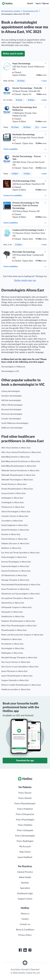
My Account (25, 847)
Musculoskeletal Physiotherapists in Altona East (21, 585)
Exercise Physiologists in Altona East (16, 562)
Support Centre (25, 899)
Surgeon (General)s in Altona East (15, 680)
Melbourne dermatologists (12, 428)
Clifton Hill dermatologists (12, 405)
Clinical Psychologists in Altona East (16, 512)
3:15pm (27, 174)
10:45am (27, 127)
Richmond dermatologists (12, 414)
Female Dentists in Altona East (14, 484)
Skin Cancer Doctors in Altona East (16, 662)
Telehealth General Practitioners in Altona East (20, 471)
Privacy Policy (25, 935)
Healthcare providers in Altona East (16, 690)
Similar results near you (25, 280)
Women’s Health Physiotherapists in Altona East (21, 685)
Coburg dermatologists (11, 391)
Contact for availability (25, 196)
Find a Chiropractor (25, 814)
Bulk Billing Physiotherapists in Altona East (19, 466)
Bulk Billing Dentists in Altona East (15, 457)
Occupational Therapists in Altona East (17, 598)
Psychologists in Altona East (13, 649)
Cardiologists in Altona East (12, 503)
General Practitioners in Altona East (16, 571)
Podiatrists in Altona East (12, 639)
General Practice (25, 872)
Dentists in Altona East (11, 534)
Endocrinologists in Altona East (14, 557)
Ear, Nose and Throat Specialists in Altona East (20, 553)
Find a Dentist (25, 798)
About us (25, 914)
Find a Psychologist (25, 820)
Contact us (25, 924)
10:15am (21, 81)
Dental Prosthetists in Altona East (15, 530)
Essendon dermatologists (12, 396)
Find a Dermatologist (25, 836)
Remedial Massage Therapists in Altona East (19, 658)
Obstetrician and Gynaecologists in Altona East (20, 594)
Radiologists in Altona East (12, 653)
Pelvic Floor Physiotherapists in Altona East (19, 626)
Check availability (25, 149)
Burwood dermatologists (11, 410)
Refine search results (13, 54)
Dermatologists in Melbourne (13, 367)
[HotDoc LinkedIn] (25, 950)
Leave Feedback (25, 857)
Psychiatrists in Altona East (12, 644)
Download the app (25, 761)
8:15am (19, 100)
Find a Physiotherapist (25, 804)
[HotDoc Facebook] (20, 950)
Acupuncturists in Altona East (13, 493)
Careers (25, 919)
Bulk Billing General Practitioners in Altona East (21, 461)
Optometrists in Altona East (13, 603)
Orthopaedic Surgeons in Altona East (16, 607)
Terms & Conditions (25, 930)
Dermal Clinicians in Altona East (14, 539)
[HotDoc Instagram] (30, 950)
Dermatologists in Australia (11, 11)
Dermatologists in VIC (30, 11)
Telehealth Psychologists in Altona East (17, 480)
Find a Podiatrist (25, 809)
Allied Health (25, 877)
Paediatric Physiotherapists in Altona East (18, 621)
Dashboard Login (25, 893)
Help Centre (25, 852)
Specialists (25, 888)
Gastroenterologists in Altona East (15, 566)
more (44, 81)
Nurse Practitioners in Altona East (15, 589)
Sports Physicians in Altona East (14, 671)
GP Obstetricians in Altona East (14, 576)
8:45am (31, 100)
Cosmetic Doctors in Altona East (15, 516)
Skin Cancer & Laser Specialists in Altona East (20, 667)
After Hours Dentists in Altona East (16, 448)
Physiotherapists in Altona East (14, 630)
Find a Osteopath (25, 830)
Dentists (25, 883)
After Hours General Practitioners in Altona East (21, 452)
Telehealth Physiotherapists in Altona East (18, 475)
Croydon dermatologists (11, 419)
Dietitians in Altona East (11, 548)
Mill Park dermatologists (11, 400)
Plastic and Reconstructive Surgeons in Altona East (22, 635)
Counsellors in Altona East (12, 521)
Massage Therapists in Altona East (15, 580)
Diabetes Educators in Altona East (15, 544)
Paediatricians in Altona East (13, 617)
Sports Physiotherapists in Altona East (17, 676)
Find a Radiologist (25, 841)
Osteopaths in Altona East (12, 612)
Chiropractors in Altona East (13, 507)
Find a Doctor (25, 793)
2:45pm (15, 174)
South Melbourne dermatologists (15, 423)
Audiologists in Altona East (12, 498)
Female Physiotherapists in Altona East (17, 489)
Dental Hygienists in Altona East (14, 525)
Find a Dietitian (25, 825)
